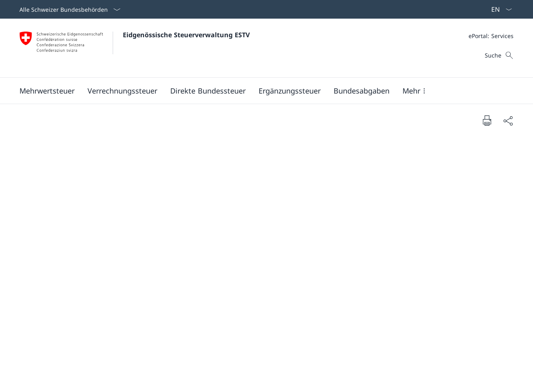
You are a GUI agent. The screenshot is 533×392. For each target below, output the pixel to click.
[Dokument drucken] (487, 120)
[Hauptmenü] (260, 91)
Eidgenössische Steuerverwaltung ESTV (186, 35)
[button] (47, 91)
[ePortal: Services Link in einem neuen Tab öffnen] (491, 36)
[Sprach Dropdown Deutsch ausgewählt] (499, 9)
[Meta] (491, 36)
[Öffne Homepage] (135, 48)
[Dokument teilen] (508, 120)
